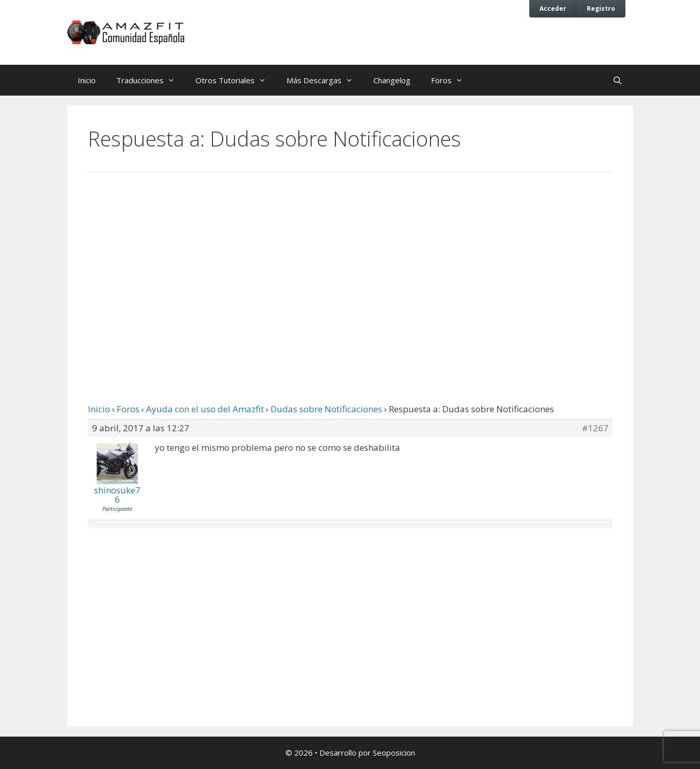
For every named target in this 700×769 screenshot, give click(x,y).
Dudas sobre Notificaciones (326, 409)
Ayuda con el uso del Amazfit (205, 409)
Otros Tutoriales (236, 80)
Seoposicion (394, 753)
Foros (452, 80)
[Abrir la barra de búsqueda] (617, 80)
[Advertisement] (350, 265)
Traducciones (151, 80)
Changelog (392, 80)
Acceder (553, 8)
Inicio (87, 80)
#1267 (595, 428)
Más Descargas (325, 80)
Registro (601, 8)
